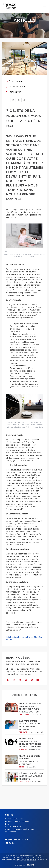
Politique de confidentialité (14, 859)
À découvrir (14, 82)
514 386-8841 (15, 827)
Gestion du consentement (25, 861)
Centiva (30, 865)
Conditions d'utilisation (37, 859)
